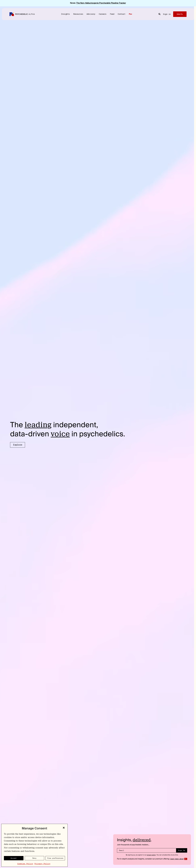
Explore (18, 445)
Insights (65, 14)
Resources (78, 14)
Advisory (91, 14)
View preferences (55, 858)
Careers (103, 14)
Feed (112, 14)
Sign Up (182, 850)
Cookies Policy (25, 864)
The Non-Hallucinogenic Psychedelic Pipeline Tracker (101, 3)
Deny (34, 858)
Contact (122, 14)
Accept (14, 858)
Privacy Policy (42, 864)
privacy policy (151, 855)
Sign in (167, 14)
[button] (64, 828)
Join (180, 14)
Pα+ (130, 14)
